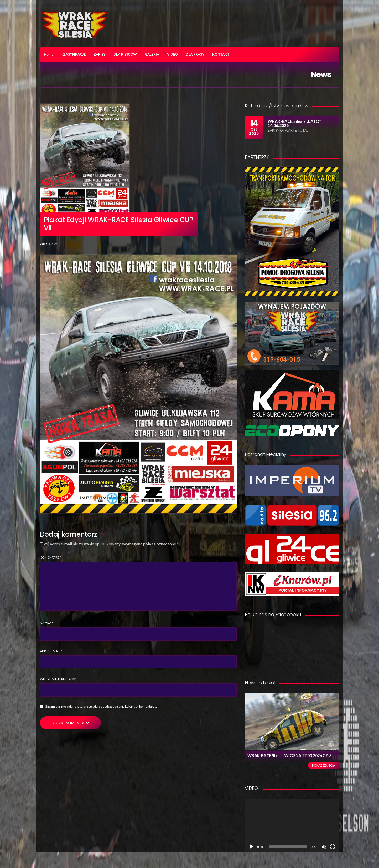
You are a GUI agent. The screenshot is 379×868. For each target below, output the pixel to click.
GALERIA (152, 54)
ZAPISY (100, 54)
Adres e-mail (51, 651)
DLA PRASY (195, 54)
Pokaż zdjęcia (324, 765)
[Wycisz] (324, 847)
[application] (292, 825)
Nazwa (46, 623)
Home (49, 54)
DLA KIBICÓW (125, 54)
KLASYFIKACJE (74, 54)
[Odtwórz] (252, 847)
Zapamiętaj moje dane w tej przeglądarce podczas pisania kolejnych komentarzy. (101, 706)
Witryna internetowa (58, 679)
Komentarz (50, 557)
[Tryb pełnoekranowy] (333, 847)
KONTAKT (221, 54)
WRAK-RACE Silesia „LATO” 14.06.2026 (294, 123)
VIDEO (172, 54)
